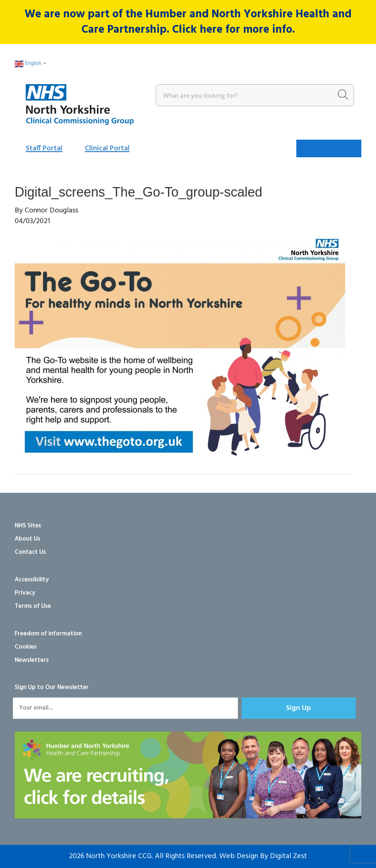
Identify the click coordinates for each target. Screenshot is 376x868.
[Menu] (329, 148)
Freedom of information (48, 634)
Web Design (239, 856)
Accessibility (32, 580)
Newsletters (32, 660)
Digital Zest (288, 856)
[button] (299, 708)
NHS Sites (28, 526)
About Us (28, 539)
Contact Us (30, 552)
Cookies (26, 647)
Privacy (25, 593)
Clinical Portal (107, 148)
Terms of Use (33, 606)
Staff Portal (44, 148)
